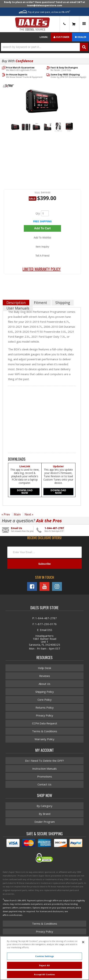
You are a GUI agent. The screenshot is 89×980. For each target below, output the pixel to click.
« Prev (6, 514)
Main (17, 514)
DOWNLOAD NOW (25, 491)
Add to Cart (42, 228)
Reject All (44, 965)
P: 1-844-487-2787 (44, 618)
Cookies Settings (44, 956)
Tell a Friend (42, 256)
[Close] (83, 942)
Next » (29, 514)
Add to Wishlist (42, 238)
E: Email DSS (45, 630)
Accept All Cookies (44, 974)
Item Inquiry (42, 247)
